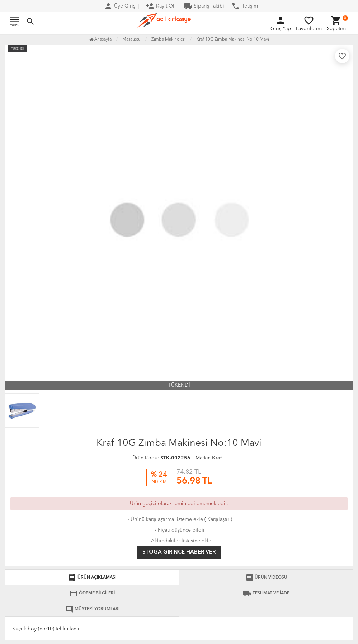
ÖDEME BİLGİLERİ (92, 593)
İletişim (245, 6)
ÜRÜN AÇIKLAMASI (92, 578)
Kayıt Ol (160, 6)
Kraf (217, 458)
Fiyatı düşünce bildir (179, 530)
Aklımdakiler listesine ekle (179, 541)
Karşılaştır (218, 519)
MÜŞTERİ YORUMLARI (92, 609)
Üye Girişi (120, 6)
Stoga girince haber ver (179, 552)
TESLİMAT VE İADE (266, 593)
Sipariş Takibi (204, 6)
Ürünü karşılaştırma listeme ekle (165, 519)
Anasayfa (100, 39)
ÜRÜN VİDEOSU (266, 578)
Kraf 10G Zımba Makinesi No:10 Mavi (233, 39)
